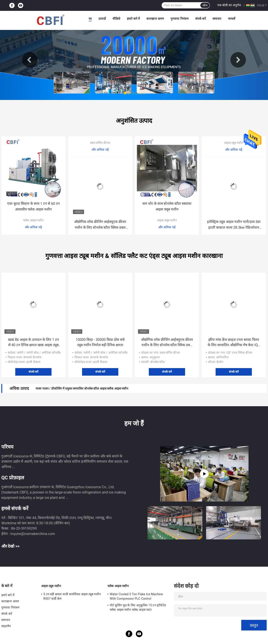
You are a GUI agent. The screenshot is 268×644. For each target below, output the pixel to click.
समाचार (217, 19)
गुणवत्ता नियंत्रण (179, 19)
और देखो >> (11, 546)
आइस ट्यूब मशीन (234, 143)
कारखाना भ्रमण (155, 19)
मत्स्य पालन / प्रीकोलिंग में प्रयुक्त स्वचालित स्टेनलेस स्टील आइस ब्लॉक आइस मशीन (82, 388)
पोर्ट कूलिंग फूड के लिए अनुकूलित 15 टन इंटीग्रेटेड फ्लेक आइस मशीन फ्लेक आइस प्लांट (138, 607)
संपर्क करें (201, 19)
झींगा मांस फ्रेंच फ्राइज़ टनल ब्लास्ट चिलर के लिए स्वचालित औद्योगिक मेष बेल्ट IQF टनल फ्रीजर (234, 343)
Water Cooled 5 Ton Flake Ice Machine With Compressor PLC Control (136, 596)
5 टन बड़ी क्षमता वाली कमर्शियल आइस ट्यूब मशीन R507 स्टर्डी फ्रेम (72, 596)
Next (238, 60)
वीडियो (116, 19)
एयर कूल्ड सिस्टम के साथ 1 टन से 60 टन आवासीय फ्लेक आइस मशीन (33, 206)
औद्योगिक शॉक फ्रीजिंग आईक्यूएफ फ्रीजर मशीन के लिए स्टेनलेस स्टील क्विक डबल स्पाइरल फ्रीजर (100, 225)
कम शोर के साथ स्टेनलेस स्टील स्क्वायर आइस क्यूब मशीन (167, 206)
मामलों (232, 19)
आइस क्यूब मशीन (167, 220)
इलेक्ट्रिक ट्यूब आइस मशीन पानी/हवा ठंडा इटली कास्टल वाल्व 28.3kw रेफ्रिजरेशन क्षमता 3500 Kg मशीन (234, 225)
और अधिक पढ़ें (33, 227)
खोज (205, 5)
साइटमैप (6, 626)
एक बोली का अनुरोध (229, 5)
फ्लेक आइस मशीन (33, 220)
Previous (30, 60)
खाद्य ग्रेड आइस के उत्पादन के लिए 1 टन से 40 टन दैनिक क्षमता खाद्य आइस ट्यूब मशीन (33, 343)
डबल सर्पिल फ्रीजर (100, 143)
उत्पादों (102, 19)
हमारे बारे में (133, 19)
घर (90, 19)
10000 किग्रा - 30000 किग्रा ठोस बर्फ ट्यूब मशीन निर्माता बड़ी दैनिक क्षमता (100, 342)
